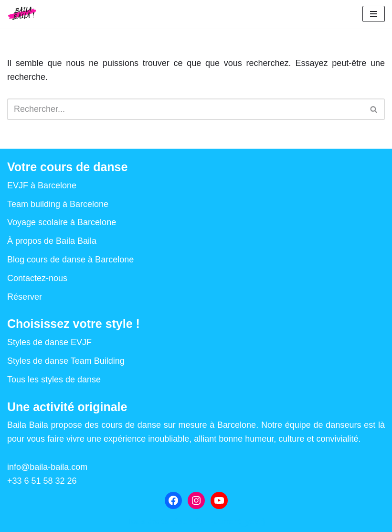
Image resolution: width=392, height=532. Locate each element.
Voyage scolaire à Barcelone (62, 222)
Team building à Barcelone (58, 204)
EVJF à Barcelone (42, 185)
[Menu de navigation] (374, 14)
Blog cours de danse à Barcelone (70, 260)
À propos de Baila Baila (52, 241)
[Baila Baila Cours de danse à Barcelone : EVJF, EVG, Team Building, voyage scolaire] (22, 14)
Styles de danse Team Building (66, 361)
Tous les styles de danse (54, 380)
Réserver (25, 297)
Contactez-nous (37, 278)
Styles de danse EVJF (49, 342)
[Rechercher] (185, 109)
